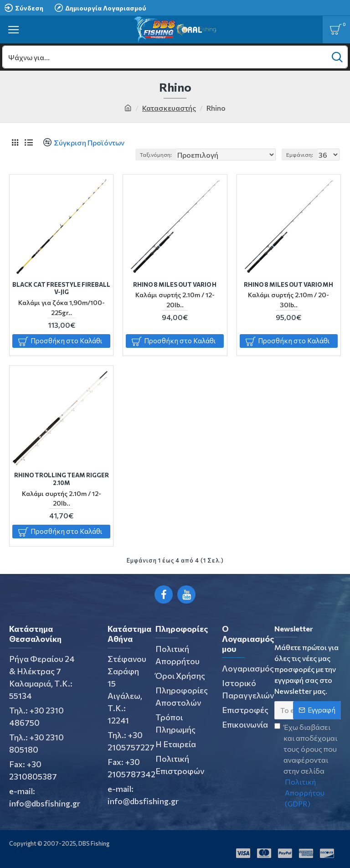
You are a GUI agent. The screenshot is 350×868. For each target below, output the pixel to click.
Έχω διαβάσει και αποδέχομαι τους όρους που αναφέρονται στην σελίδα (308, 766)
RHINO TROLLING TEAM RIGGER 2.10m (62, 479)
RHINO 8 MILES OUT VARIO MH (288, 284)
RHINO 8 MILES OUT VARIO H (175, 284)
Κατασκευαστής (169, 108)
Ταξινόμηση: (156, 155)
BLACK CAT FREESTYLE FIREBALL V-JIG (61, 288)
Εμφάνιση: (300, 155)
